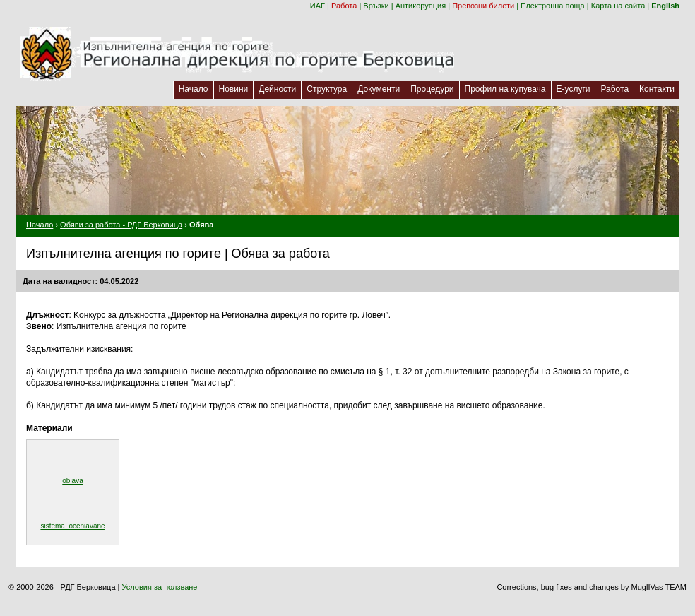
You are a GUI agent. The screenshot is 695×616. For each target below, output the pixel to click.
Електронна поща (553, 6)
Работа (344, 6)
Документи (379, 89)
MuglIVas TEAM (659, 587)
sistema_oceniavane (72, 526)
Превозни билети (483, 6)
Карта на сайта (618, 6)
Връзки (376, 6)
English (665, 6)
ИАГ (317, 6)
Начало (194, 89)
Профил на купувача (505, 89)
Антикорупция (421, 6)
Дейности (277, 89)
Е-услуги (574, 89)
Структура (327, 89)
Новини (234, 89)
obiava (72, 481)
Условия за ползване (160, 587)
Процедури (432, 89)
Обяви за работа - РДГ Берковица (121, 225)
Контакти (657, 89)
